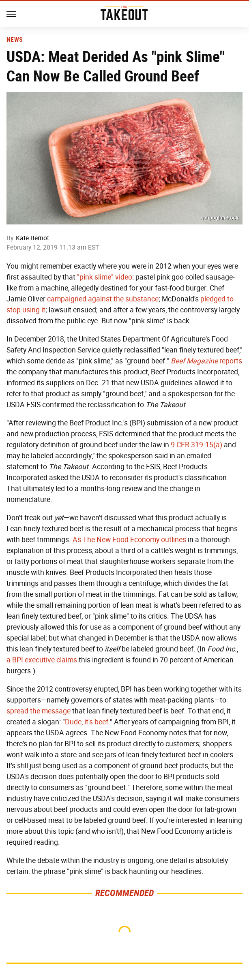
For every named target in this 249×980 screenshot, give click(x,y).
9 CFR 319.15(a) (196, 445)
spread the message (39, 711)
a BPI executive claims (42, 660)
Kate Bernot (32, 238)
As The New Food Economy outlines (129, 540)
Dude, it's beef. (87, 722)
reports (206, 361)
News (14, 40)
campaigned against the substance (103, 299)
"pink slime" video (105, 277)
